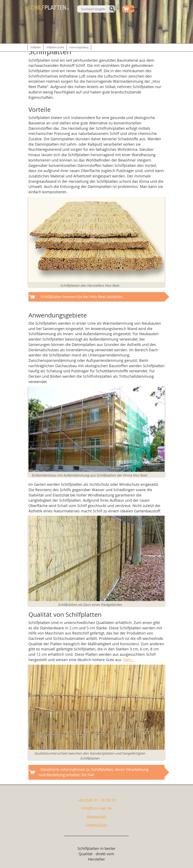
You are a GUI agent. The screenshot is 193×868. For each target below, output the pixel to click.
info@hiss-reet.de (96, 808)
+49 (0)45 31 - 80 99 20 (96, 800)
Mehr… (129, 660)
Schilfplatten (35, 47)
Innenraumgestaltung (79, 47)
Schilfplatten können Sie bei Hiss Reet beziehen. (82, 297)
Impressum (96, 816)
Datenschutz (96, 825)
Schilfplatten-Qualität (55, 47)
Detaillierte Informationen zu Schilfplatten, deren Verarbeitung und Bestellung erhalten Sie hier (94, 772)
